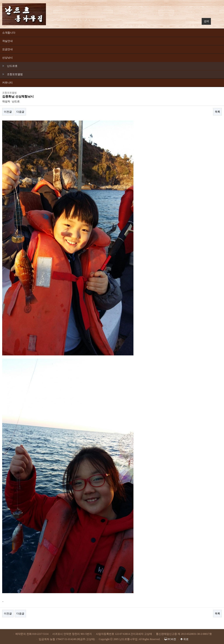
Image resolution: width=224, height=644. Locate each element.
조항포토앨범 (12, 74)
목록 (217, 112)
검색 (205, 20)
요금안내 (7, 49)
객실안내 (7, 41)
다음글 (20, 112)
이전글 (8, 112)
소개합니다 (9, 33)
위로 (184, 639)
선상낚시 (7, 58)
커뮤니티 (7, 83)
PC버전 (170, 639)
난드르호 (10, 66)
